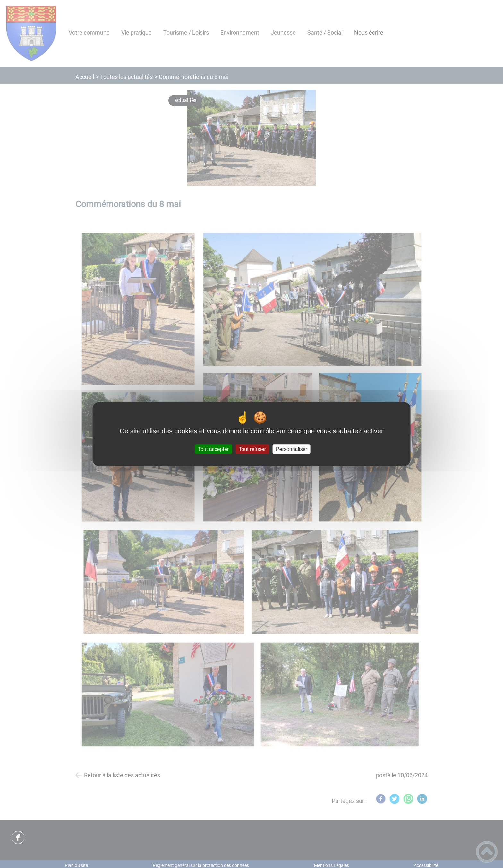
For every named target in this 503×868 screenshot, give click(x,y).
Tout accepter (213, 449)
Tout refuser (252, 449)
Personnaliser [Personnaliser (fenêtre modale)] (292, 449)
